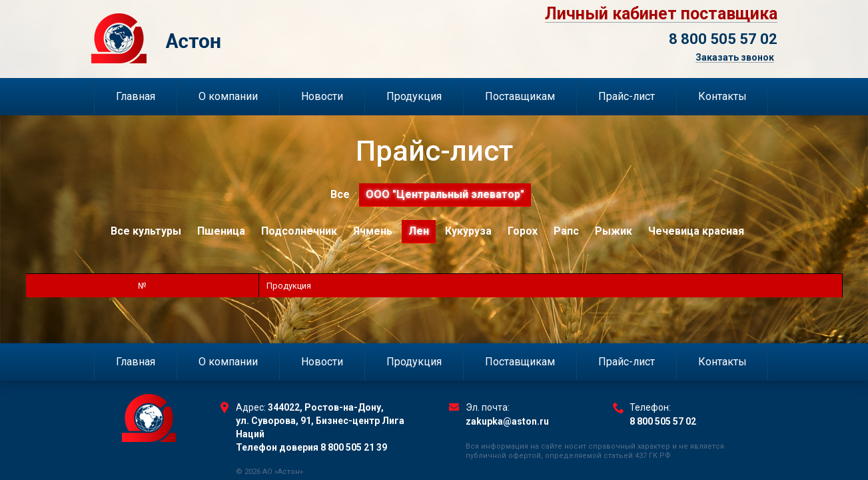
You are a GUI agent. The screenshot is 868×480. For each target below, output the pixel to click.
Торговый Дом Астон (225, 38)
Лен (419, 231)
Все (340, 194)
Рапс (566, 231)
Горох (523, 231)
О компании (228, 96)
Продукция (414, 96)
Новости (322, 96)
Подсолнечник (299, 231)
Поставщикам (520, 96)
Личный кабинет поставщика (661, 14)
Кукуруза (468, 231)
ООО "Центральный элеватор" (445, 194)
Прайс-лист (627, 96)
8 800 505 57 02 (723, 39)
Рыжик (614, 231)
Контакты (722, 96)
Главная (136, 96)
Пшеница (221, 231)
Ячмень (373, 231)
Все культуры (146, 231)
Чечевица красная (696, 231)
